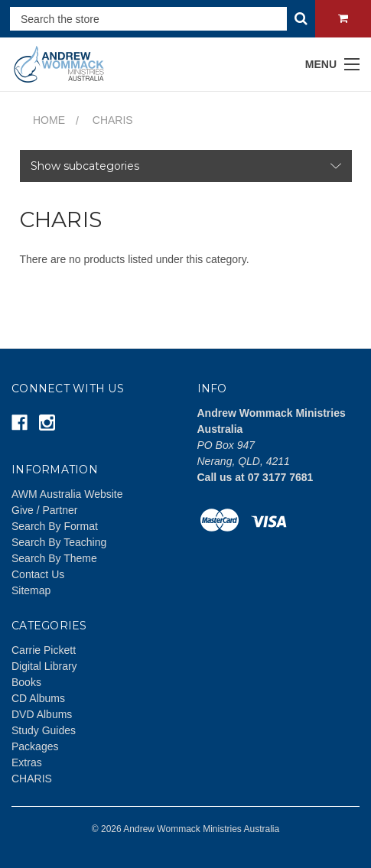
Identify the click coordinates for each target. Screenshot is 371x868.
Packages (35, 746)
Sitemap (31, 590)
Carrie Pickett (44, 650)
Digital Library (44, 666)
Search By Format (55, 526)
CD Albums (38, 698)
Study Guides (44, 730)
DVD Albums (42, 714)
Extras (27, 762)
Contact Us (38, 574)
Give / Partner (44, 510)
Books (26, 682)
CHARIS (32, 779)
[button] (186, 166)
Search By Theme (54, 558)
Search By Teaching (59, 542)
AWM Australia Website (67, 494)
